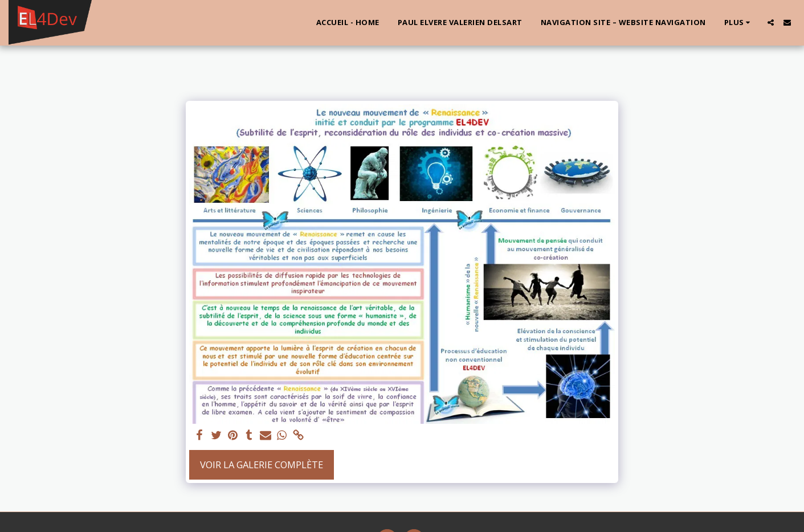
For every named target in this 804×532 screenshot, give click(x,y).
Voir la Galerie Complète (262, 465)
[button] (771, 22)
